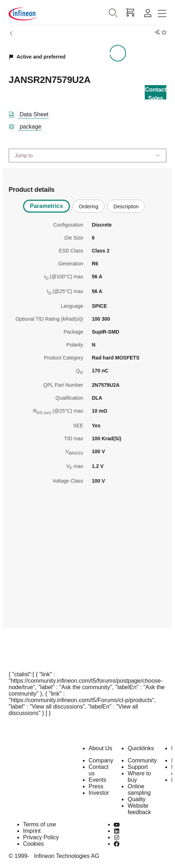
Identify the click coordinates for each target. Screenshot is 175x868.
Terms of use (40, 824)
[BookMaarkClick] (163, 33)
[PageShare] (156, 33)
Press (96, 786)
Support (138, 767)
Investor (99, 793)
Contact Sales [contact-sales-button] (156, 93)
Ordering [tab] (89, 206)
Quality (136, 799)
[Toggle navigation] (162, 14)
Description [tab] (126, 206)
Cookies (33, 844)
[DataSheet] (32, 113)
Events (97, 780)
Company (101, 760)
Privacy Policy (41, 837)
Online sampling (139, 790)
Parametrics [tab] (46, 206)
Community (142, 760)
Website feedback (139, 809)
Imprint (32, 831)
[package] (28, 125)
